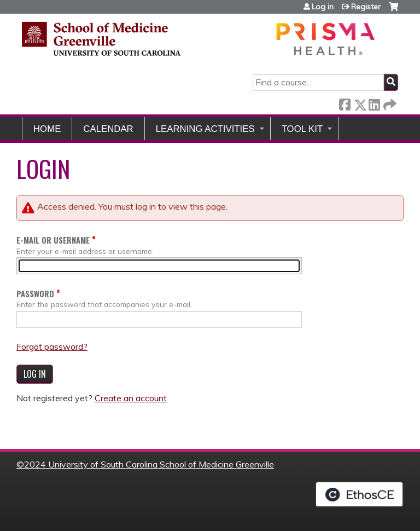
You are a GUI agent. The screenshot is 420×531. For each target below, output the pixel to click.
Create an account (131, 398)
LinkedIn (374, 103)
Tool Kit (302, 129)
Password (35, 294)
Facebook (345, 103)
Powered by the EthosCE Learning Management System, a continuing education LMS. (359, 494)
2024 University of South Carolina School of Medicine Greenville (149, 464)
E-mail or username (53, 240)
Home (47, 129)
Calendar (108, 129)
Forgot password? (52, 347)
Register (366, 7)
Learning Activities (205, 129)
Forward (389, 103)
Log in (323, 7)
